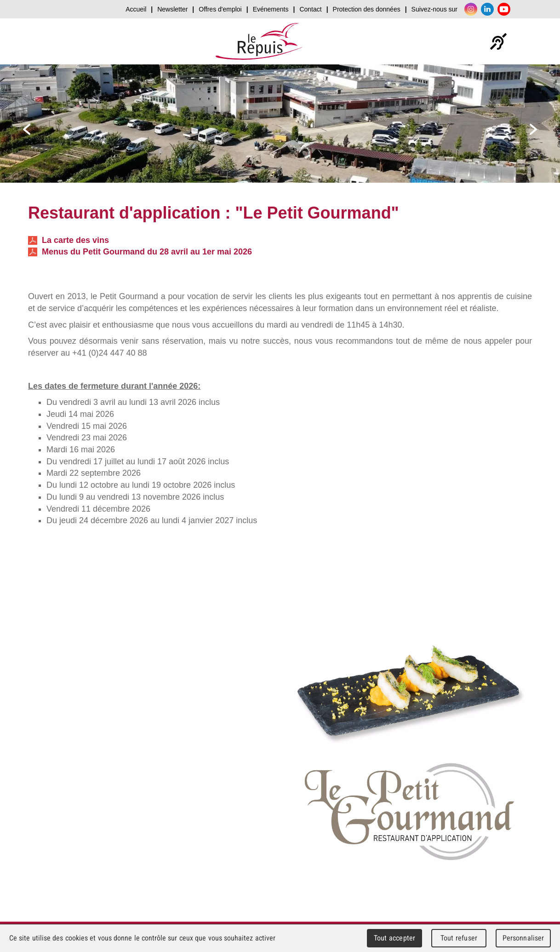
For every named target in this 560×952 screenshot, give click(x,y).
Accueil (136, 9)
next (533, 129)
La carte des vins (69, 240)
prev (27, 129)
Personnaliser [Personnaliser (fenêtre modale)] (523, 938)
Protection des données (367, 9)
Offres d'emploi (220, 9)
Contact (310, 9)
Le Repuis (259, 41)
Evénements (271, 9)
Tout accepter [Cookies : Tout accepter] (394, 938)
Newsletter (172, 9)
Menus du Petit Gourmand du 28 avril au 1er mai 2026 (140, 252)
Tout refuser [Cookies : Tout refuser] (459, 938)
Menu (525, 41)
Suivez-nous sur (434, 9)
